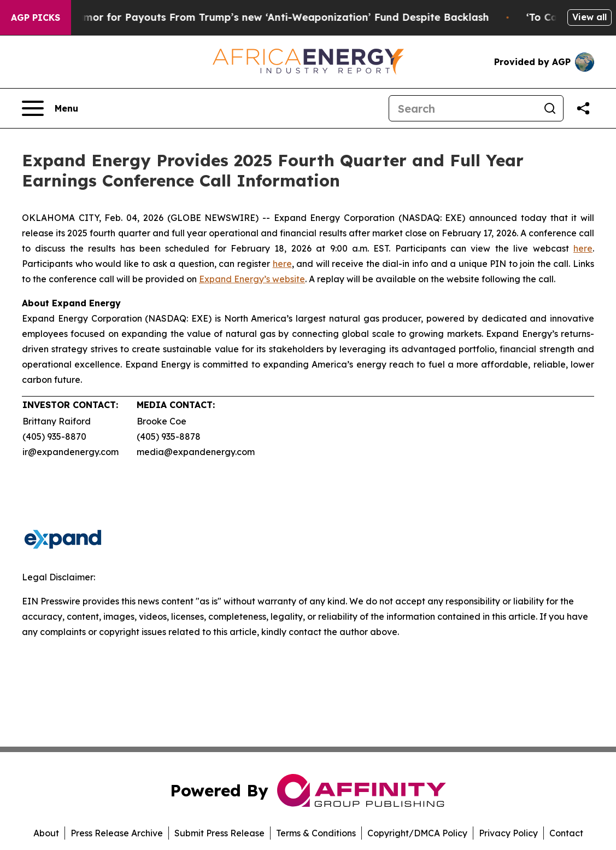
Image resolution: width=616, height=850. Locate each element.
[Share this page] (583, 108)
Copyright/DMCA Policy (417, 833)
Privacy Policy (508, 833)
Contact (566, 833)
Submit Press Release (219, 833)
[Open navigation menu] (50, 108)
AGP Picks (36, 18)
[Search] (463, 108)
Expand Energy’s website (252, 279)
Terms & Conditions (316, 833)
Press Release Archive (117, 833)
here (583, 248)
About (46, 833)
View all (589, 17)
